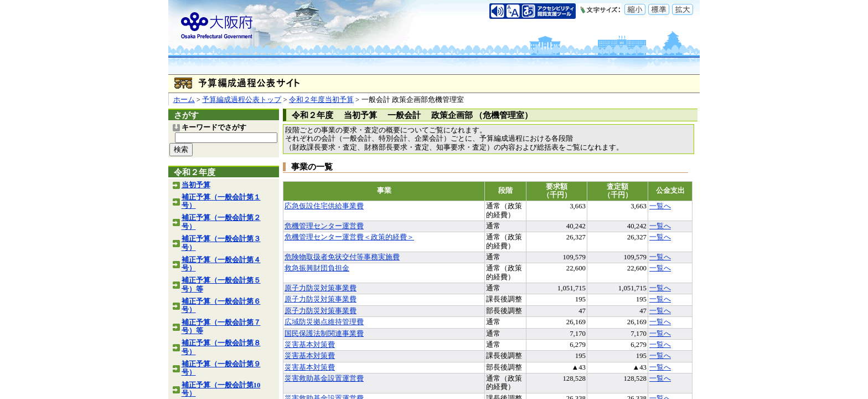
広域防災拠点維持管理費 (324, 322)
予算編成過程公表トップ (242, 100)
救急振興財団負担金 (317, 268)
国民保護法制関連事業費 (324, 334)
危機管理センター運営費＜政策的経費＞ (349, 237)
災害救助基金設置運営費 (324, 378)
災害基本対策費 (310, 345)
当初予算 (196, 185)
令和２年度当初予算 (321, 100)
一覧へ (660, 206)
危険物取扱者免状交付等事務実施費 (342, 257)
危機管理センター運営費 (324, 226)
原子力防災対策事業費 (321, 288)
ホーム (184, 100)
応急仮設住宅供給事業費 (324, 206)
